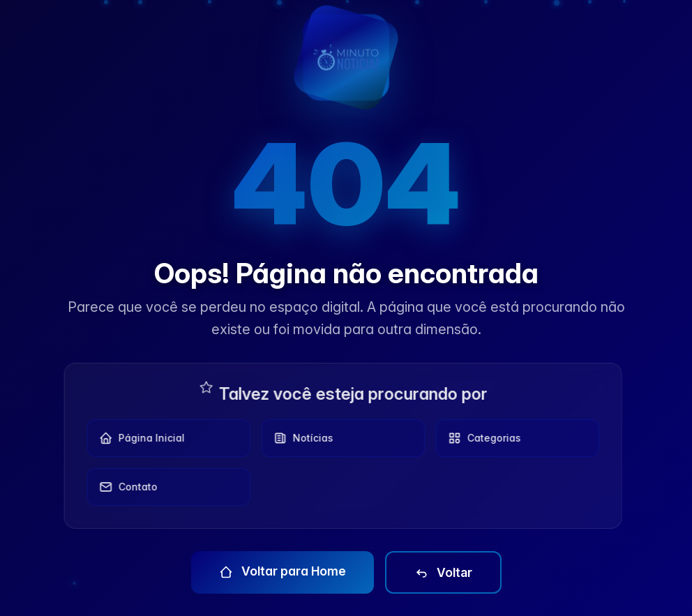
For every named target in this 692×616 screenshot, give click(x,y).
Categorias (480, 438)
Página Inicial (138, 438)
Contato (124, 487)
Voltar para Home (283, 571)
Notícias (299, 438)
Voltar (443, 573)
